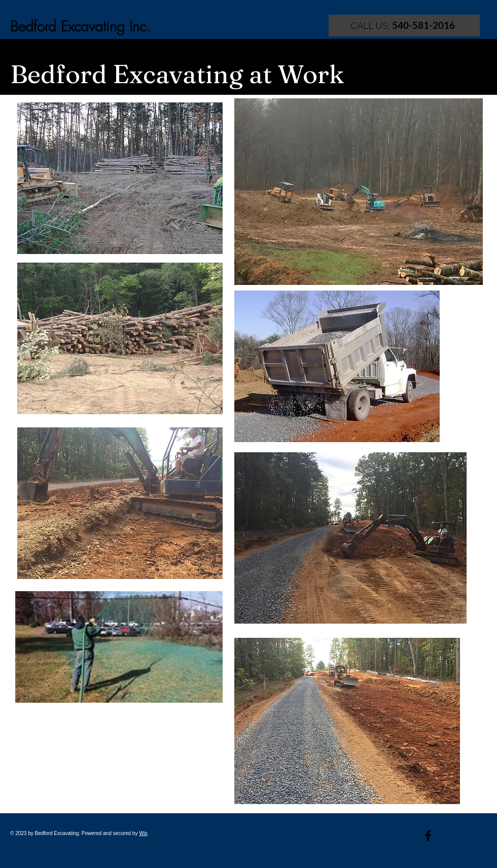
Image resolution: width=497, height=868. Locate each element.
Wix (143, 833)
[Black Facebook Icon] (428, 836)
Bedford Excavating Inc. (80, 26)
